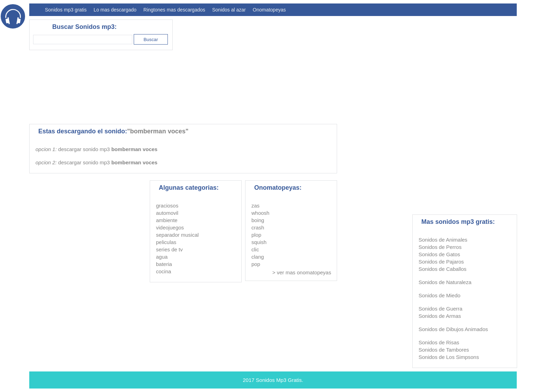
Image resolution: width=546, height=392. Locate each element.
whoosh (260, 213)
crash (258, 228)
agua (162, 257)
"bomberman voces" (158, 131)
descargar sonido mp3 (108, 149)
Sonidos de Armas (440, 316)
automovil (167, 213)
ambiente (167, 220)
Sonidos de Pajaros (441, 262)
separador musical (177, 235)
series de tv (169, 249)
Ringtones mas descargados (174, 10)
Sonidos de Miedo (439, 295)
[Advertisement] (390, 68)
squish (259, 242)
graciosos (167, 206)
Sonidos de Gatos (439, 254)
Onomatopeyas (269, 10)
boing (258, 220)
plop (256, 235)
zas (255, 206)
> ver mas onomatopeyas (302, 272)
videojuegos (170, 228)
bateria (164, 264)
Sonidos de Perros (440, 247)
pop (256, 264)
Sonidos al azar (229, 10)
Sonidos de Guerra (440, 309)
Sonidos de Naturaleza (445, 282)
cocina (163, 271)
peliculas (166, 242)
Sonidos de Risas (439, 342)
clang (258, 257)
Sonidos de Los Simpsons (449, 357)
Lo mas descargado (115, 10)
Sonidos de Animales (443, 240)
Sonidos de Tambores (444, 350)
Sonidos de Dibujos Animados (453, 329)
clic (255, 249)
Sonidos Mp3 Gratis (279, 380)
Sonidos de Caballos (443, 269)
